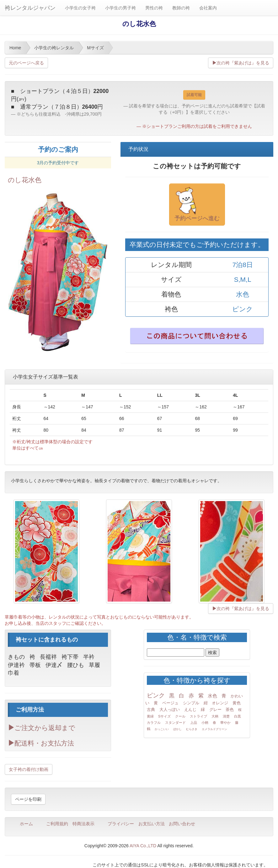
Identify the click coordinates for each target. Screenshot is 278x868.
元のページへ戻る (26, 63)
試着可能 (194, 95)
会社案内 (208, 8)
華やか (225, 723)
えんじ (190, 710)
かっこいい (162, 729)
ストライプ (198, 716)
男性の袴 (154, 8)
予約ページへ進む (197, 204)
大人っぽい (170, 710)
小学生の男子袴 (120, 8)
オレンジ (220, 703)
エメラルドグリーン (214, 729)
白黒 (238, 716)
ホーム (26, 824)
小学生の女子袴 (80, 8)
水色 (212, 696)
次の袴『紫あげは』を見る (241, 63)
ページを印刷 (28, 799)
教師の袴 (181, 8)
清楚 (226, 716)
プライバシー (121, 824)
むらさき (192, 729)
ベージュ (170, 703)
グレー (215, 710)
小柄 (205, 723)
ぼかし (177, 729)
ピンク (156, 695)
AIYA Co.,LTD (143, 846)
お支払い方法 (152, 824)
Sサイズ (164, 716)
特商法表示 (83, 824)
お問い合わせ (182, 824)
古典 (151, 710)
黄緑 (150, 716)
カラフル (154, 723)
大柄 (215, 716)
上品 (194, 723)
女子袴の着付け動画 (29, 769)
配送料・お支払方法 (41, 743)
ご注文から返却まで (42, 728)
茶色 (230, 710)
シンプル (191, 703)
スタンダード (175, 723)
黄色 (237, 703)
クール (180, 716)
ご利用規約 (57, 824)
